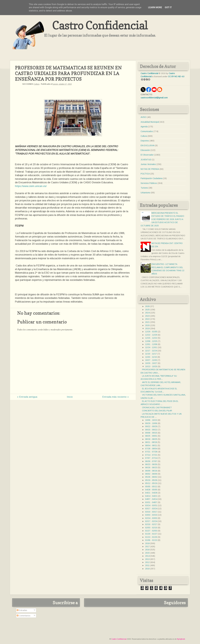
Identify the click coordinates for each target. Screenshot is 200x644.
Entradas (22, 610)
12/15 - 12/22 (151, 338)
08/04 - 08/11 (151, 445)
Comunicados (147, 131)
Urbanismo (146, 193)
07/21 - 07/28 (151, 452)
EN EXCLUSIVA (148, 145)
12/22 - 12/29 (151, 335)
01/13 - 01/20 (151, 537)
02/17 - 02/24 (151, 521)
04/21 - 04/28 (151, 493)
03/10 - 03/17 (151, 512)
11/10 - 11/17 (151, 354)
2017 (147, 546)
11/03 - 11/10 (151, 357)
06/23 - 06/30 (151, 464)
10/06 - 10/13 (151, 420)
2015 (147, 553)
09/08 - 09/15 (151, 433)
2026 (147, 306)
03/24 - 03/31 (151, 505)
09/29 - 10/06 (151, 423)
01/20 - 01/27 (151, 534)
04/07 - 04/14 (151, 499)
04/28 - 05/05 (151, 490)
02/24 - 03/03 (151, 518)
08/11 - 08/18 (151, 442)
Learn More (155, 7)
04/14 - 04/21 (151, 496)
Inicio (70, 397)
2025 (147, 310)
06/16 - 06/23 (151, 467)
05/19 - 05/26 (151, 480)
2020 (147, 325)
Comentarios (24, 616)
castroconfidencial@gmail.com (154, 98)
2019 (147, 328)
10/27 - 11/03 (151, 360)
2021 (147, 322)
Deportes (145, 141)
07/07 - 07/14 (151, 458)
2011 (147, 565)
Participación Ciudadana (152, 178)
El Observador (147, 155)
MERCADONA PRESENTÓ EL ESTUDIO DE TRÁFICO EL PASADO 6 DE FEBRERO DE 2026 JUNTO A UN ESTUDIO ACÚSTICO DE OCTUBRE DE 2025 (162, 219)
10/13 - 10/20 (151, 366)
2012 (147, 562)
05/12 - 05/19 (151, 483)
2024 (147, 313)
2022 (147, 319)
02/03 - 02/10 (151, 528)
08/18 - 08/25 (151, 439)
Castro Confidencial (100, 25)
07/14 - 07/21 (151, 455)
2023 (147, 316)
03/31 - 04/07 (151, 502)
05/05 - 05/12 (151, 487)
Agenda (144, 127)
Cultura (37, 84)
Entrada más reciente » (116, 397)
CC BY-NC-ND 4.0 (176, 76)
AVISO (144, 117)
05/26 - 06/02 (151, 477)
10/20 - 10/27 (151, 363)
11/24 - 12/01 (151, 347)
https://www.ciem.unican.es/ (31, 186)
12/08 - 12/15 (151, 341)
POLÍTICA (145, 174)
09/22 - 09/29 (151, 426)
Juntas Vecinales (148, 164)
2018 (147, 543)
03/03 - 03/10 (151, 515)
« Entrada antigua (27, 397)
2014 (147, 556)
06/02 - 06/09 (151, 474)
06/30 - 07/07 (151, 461)
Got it (168, 7)
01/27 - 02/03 (151, 531)
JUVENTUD (146, 160)
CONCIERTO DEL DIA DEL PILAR (157, 411)
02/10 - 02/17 (151, 524)
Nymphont (181, 639)
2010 (147, 569)
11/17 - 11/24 (151, 351)
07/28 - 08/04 (151, 449)
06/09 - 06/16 (151, 471)
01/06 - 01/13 (151, 540)
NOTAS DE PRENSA (150, 169)
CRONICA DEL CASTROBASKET (157, 408)
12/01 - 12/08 (151, 344)
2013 (147, 559)
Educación (145, 150)
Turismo (144, 188)
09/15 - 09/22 (151, 430)
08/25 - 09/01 (151, 436)
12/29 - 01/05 (151, 332)
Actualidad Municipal (150, 122)
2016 (147, 550)
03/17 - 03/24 (151, 509)
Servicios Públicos (149, 183)
